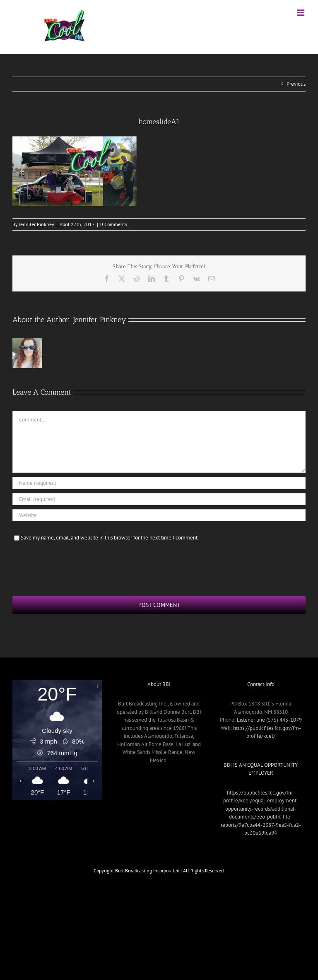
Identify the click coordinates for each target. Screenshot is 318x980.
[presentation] (75, 568)
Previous (296, 84)
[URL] (159, 515)
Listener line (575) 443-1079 (269, 720)
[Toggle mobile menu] (301, 13)
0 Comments (114, 224)
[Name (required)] (159, 483)
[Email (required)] (159, 499)
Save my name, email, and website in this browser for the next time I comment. (110, 538)
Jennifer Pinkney (37, 224)
